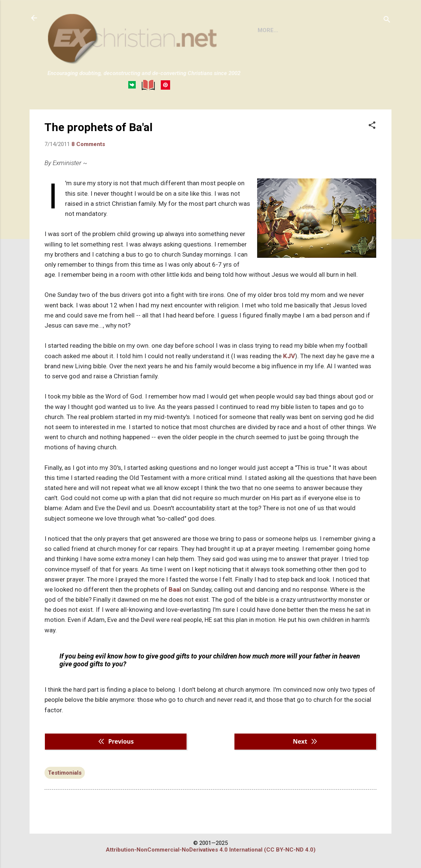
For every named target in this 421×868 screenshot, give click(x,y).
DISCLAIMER (337, 30)
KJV (289, 356)
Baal (175, 589)
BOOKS (297, 30)
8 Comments (88, 144)
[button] (372, 126)
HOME (266, 30)
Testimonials (65, 773)
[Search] (387, 20)
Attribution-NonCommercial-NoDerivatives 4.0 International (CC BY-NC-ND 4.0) (211, 850)
